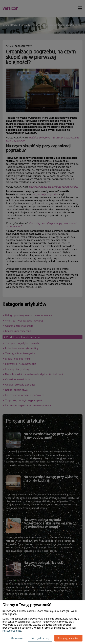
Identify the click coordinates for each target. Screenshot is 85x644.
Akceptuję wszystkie (68, 638)
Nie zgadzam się (40, 638)
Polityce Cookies (12, 631)
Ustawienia (17, 638)
